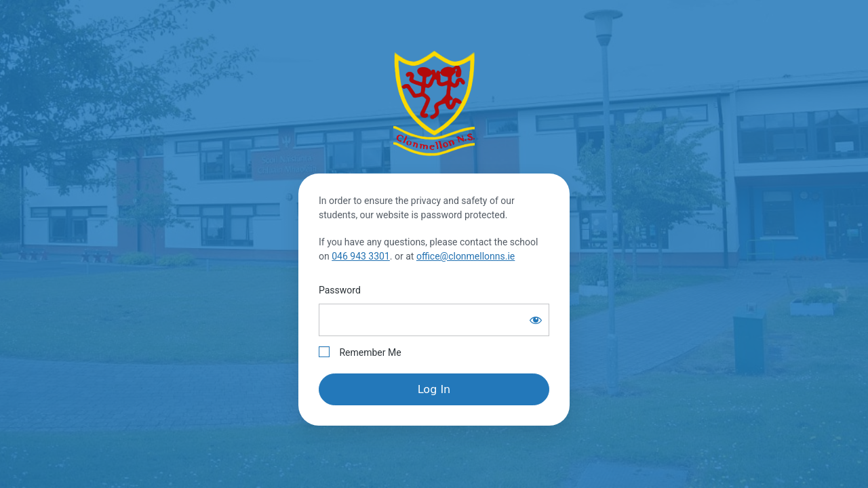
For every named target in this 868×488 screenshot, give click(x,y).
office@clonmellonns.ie (466, 256)
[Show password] (536, 320)
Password (340, 290)
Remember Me (360, 352)
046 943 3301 (361, 256)
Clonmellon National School (434, 103)
